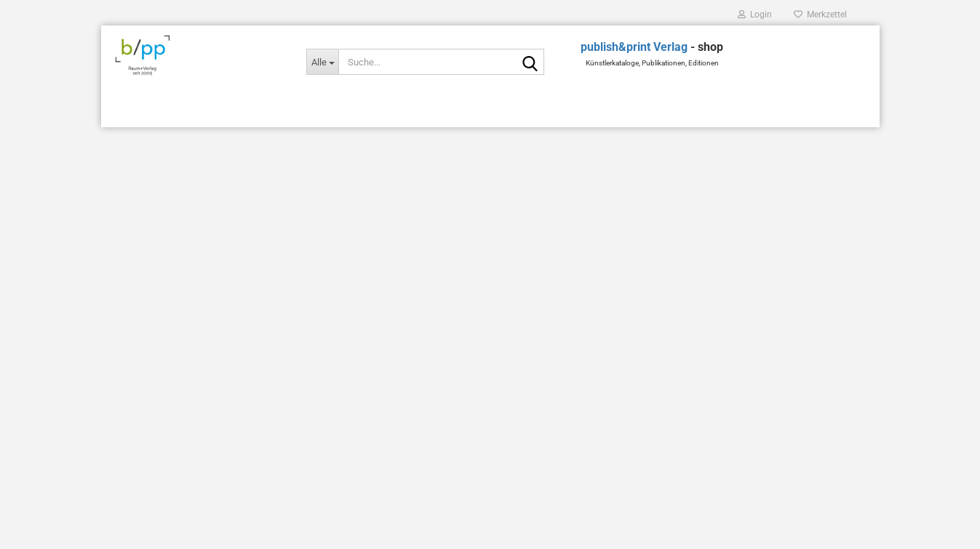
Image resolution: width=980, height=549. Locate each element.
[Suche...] (322, 62)
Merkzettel (820, 15)
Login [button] (755, 15)
